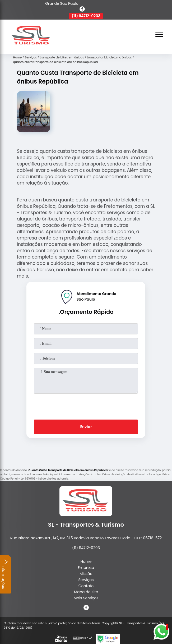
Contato (86, 586)
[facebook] (82, 10)
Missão (86, 574)
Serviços (86, 580)
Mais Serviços (86, 598)
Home (86, 562)
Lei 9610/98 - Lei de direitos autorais (44, 479)
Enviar (86, 427)
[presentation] (86, 406)
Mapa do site (86, 592)
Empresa (86, 568)
